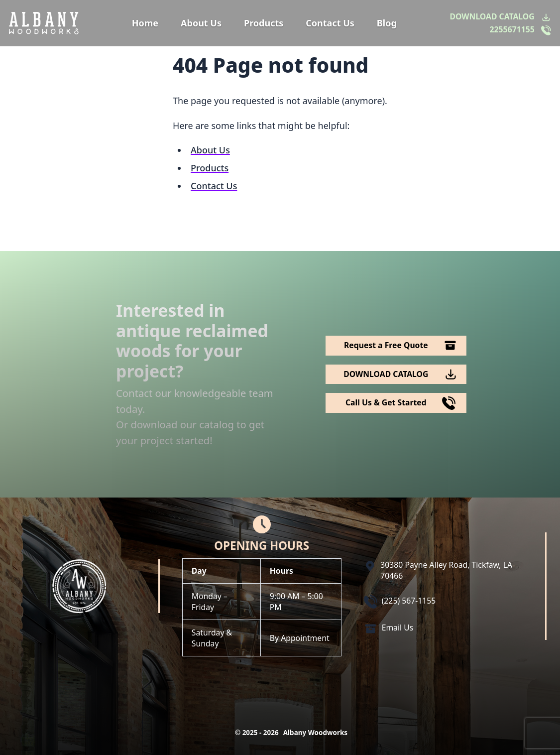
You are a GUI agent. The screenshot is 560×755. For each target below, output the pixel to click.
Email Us (398, 628)
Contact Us (330, 23)
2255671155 (512, 30)
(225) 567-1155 (409, 601)
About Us (201, 23)
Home (145, 23)
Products (264, 23)
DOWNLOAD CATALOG (492, 17)
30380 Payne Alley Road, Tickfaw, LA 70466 (446, 570)
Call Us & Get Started (386, 402)
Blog (387, 23)
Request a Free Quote (386, 345)
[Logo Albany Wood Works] (44, 23)
